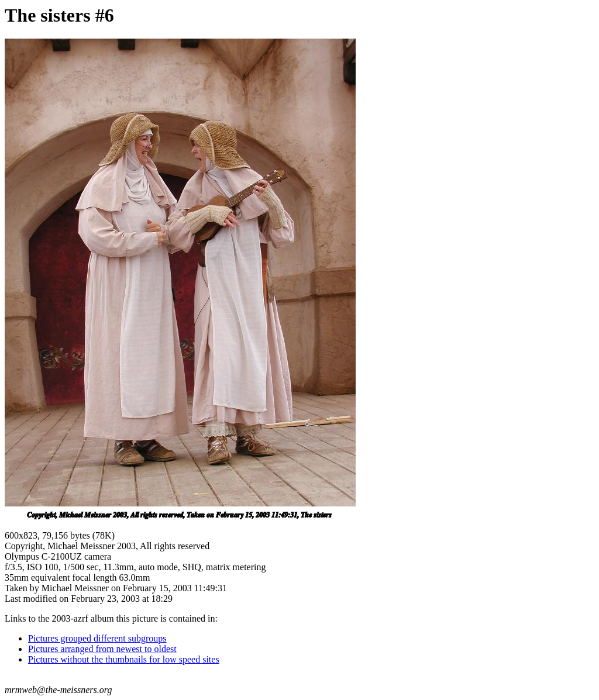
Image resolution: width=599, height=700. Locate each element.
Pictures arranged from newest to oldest (102, 649)
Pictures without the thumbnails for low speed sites (124, 659)
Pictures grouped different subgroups (97, 638)
